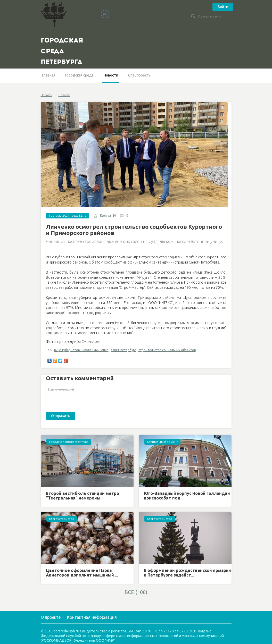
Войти (223, 7)
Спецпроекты (140, 75)
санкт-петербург (123, 350)
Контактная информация (92, 617)
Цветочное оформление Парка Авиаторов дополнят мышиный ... (82, 573)
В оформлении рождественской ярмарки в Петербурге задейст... (187, 573)
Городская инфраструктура (69, 442)
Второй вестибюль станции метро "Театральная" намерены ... (83, 496)
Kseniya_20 (108, 215)
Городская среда (79, 75)
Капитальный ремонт (162, 442)
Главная (49, 75)
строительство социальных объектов (167, 350)
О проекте (51, 617)
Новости (111, 75)
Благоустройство (62, 519)
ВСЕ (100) (136, 592)
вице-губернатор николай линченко (81, 350)
